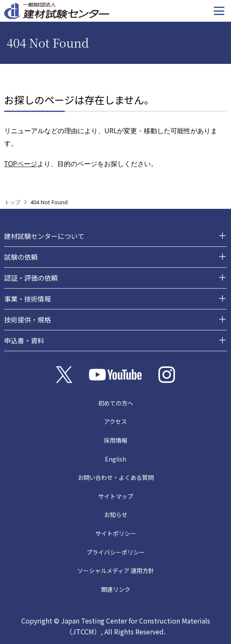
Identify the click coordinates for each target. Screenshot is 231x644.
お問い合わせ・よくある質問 (116, 477)
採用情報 (116, 440)
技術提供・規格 (28, 319)
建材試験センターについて (44, 236)
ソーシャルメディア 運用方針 (116, 570)
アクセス (115, 421)
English (115, 459)
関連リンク (116, 589)
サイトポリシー (116, 533)
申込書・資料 (24, 340)
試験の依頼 (21, 257)
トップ (12, 202)
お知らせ (116, 515)
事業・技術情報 (28, 299)
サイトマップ (116, 496)
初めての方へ (116, 403)
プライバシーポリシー (116, 552)
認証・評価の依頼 (31, 278)
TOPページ (21, 164)
